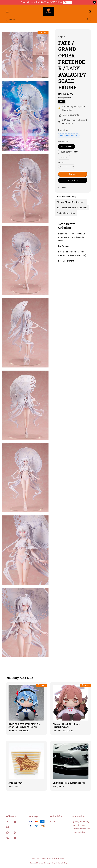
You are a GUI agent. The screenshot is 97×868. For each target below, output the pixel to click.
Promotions (64, 130)
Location (54, 822)
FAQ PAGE (81, 234)
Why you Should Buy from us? (70, 202)
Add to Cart (73, 180)
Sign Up (68, 2)
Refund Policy (62, 863)
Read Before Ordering (67, 197)
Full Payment (66, 146)
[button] (7, 11)
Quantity (61, 162)
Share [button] (62, 187)
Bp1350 (64, 157)
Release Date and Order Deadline (72, 208)
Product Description (66, 213)
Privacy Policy (50, 863)
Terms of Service (36, 863)
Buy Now (73, 174)
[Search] (87, 19)
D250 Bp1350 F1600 (70, 152)
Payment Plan (63, 141)
